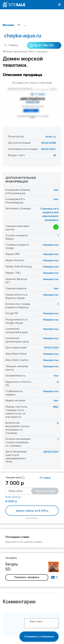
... (25, 25)
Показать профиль (27, 577)
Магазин (8, 25)
